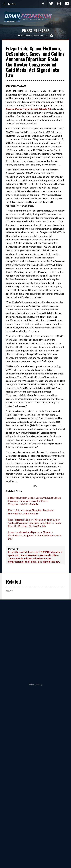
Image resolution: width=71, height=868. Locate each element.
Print (52, 35)
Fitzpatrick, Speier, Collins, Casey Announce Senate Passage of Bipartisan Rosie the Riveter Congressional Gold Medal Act (34, 501)
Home (21, 35)
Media (29, 35)
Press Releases (36, 31)
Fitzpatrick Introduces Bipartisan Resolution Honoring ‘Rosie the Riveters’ (31, 512)
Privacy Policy (36, 684)
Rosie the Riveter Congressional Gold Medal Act (28, 109)
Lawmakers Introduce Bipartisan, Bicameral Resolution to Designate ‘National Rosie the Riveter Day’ (35, 535)
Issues (9, 591)
